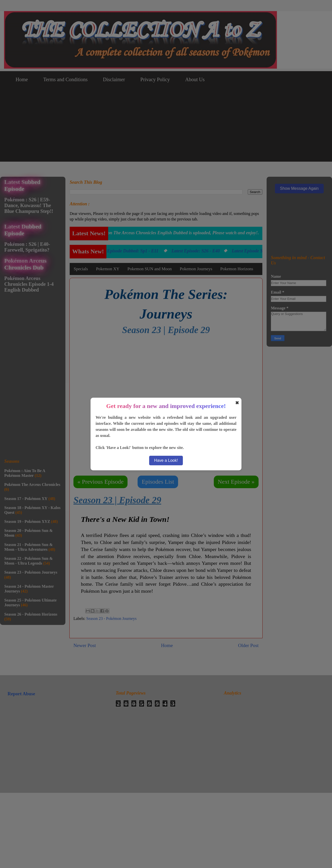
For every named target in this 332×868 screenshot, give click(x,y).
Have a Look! (166, 460)
